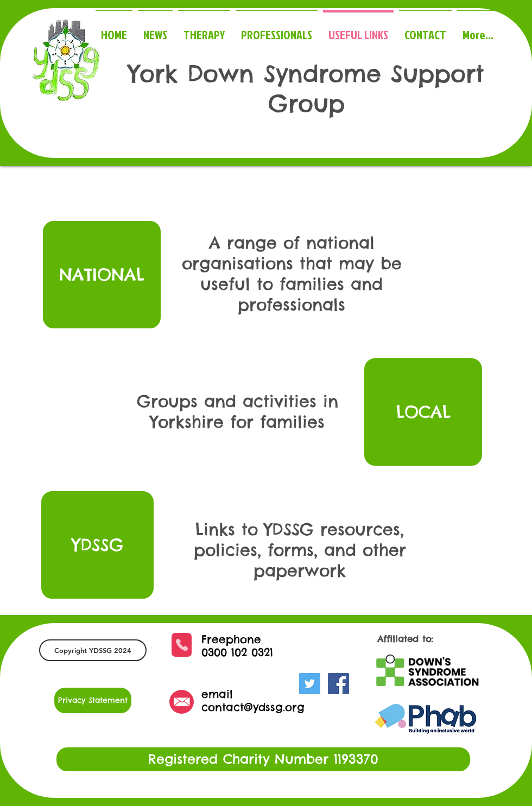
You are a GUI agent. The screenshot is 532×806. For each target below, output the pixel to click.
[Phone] (182, 645)
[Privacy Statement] (93, 700)
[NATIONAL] (102, 275)
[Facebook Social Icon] (338, 684)
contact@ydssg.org (253, 707)
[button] (93, 650)
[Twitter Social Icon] (310, 684)
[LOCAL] (423, 412)
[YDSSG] (97, 545)
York (153, 74)
